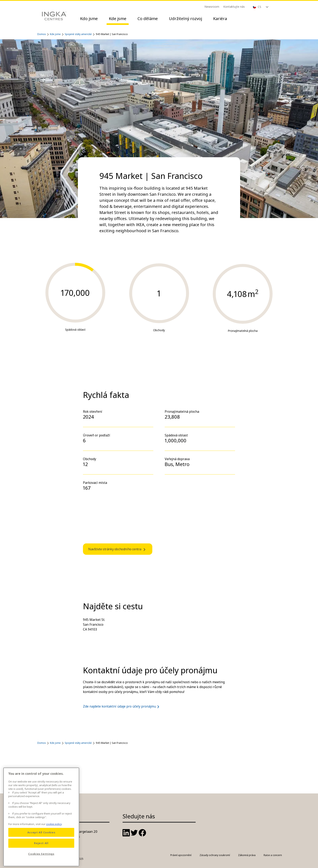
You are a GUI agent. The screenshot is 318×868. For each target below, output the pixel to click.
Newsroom (212, 7)
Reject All (41, 850)
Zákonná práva (247, 855)
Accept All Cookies (41, 839)
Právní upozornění (181, 855)
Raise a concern (273, 855)
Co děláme (148, 19)
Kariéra (220, 19)
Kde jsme (118, 19)
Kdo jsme (89, 19)
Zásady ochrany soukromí (215, 855)
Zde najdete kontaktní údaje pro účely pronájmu (122, 706)
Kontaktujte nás (234, 7)
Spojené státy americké (78, 34)
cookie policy (54, 830)
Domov (42, 34)
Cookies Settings (41, 860)
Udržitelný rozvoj (185, 19)
